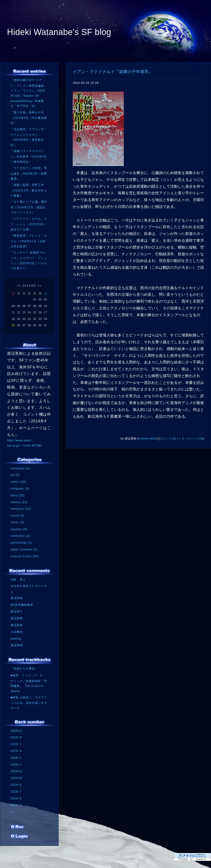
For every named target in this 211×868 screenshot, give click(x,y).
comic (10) (18, 482)
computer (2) (20, 489)
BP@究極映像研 (22, 605)
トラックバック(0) (191, 439)
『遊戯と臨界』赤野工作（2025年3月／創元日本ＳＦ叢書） (29, 190)
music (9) (17, 522)
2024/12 (16, 771)
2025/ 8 (16, 737)
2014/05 (29, 286)
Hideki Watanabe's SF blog (59, 32)
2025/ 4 (16, 751)
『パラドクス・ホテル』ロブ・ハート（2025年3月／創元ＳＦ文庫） (29, 224)
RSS (18, 829)
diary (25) (18, 495)
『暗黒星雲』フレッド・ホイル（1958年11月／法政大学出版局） (29, 241)
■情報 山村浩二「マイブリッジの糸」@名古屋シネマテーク (29, 703)
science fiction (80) (25, 556)
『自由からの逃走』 (24, 669)
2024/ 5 (16, 798)
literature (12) (21, 509)
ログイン (19, 838)
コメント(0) (168, 439)
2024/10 (16, 778)
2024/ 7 (16, 792)
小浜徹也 (17, 632)
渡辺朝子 (17, 611)
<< (19, 286)
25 (13, 325)
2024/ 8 (16, 785)
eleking (16, 639)
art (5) (15, 475)
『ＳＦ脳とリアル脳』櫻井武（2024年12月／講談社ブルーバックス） (29, 207)
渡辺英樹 (17, 598)
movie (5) (17, 516)
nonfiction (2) (20, 536)
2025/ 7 (16, 744)
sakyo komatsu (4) (24, 549)
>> (39, 286)
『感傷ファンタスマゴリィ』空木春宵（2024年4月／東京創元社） (29, 156)
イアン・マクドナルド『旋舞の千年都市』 (113, 72)
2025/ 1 (16, 765)
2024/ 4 (16, 805)
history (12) (19, 502)
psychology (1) (21, 543)
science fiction (148, 439)
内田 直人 (18, 580)
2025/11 (16, 731)
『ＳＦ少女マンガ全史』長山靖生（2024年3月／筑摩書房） (29, 173)
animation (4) (20, 468)
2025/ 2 (16, 758)
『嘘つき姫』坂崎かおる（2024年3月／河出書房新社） (29, 118)
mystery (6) (19, 529)
